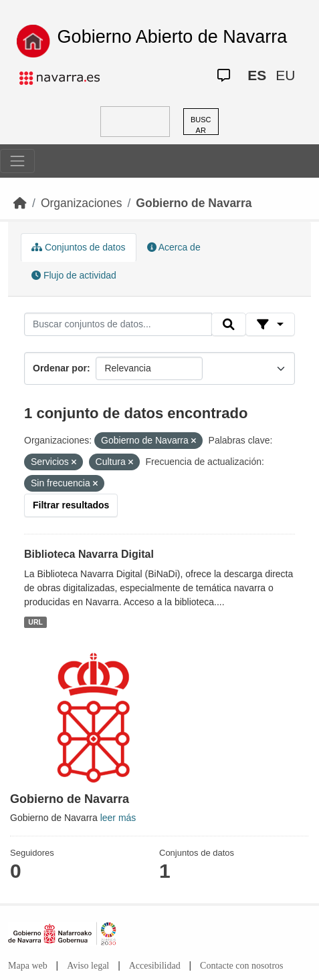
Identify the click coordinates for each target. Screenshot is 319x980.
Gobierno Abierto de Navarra (173, 37)
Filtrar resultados (71, 505)
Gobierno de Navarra (194, 203)
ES (257, 75)
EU (285, 75)
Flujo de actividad (74, 275)
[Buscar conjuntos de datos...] (118, 325)
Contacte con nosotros (241, 966)
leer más (118, 818)
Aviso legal (88, 966)
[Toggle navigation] (17, 161)
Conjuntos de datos (79, 247)
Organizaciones (82, 203)
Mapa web (28, 966)
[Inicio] (20, 203)
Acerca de (174, 247)
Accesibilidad (155, 966)
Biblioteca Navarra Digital (89, 554)
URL (35, 622)
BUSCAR (201, 125)
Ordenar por (60, 368)
